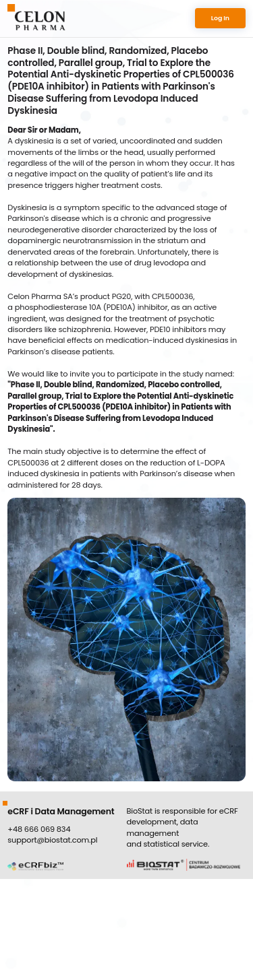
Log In (220, 18)
